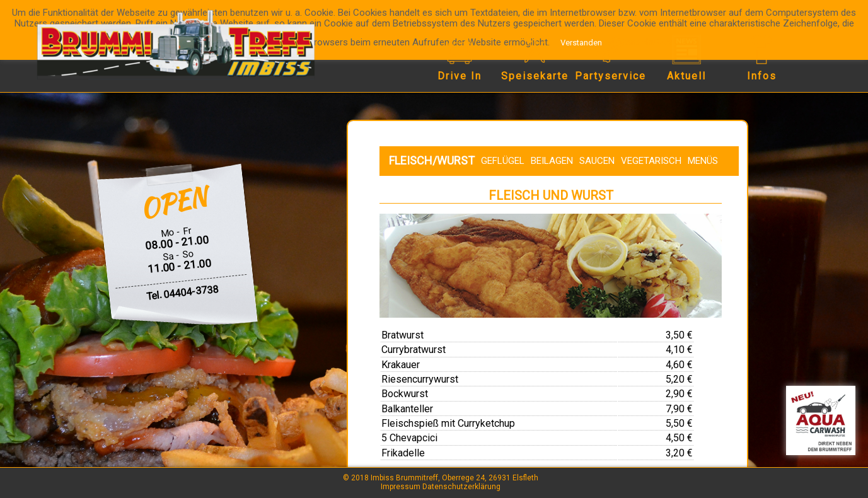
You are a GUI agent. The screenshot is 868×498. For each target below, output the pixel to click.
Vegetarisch (651, 161)
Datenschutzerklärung (461, 487)
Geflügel (503, 161)
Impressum (401, 487)
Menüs (703, 161)
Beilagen (552, 161)
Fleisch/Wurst (432, 160)
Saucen (597, 161)
